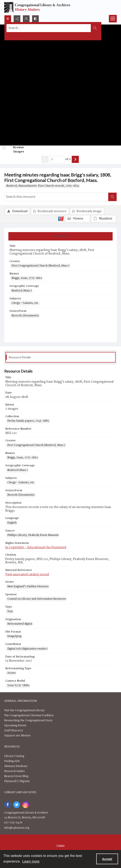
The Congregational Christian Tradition (29, 715)
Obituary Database (16, 766)
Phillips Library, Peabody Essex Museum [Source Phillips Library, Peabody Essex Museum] (33, 535)
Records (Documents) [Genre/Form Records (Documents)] (25, 316)
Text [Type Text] (10, 612)
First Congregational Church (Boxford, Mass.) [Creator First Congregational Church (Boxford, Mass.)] (40, 266)
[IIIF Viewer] (78, 219)
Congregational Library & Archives (26, 813)
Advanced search (17, 36)
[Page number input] (57, 159)
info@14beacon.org (17, 828)
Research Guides (14, 771)
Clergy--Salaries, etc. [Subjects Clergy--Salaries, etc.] (25, 303)
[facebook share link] (8, 805)
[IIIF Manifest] (104, 219)
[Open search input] (8, 19)
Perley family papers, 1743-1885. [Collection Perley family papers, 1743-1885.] (28, 421)
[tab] (60, 236)
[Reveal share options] (17, 19)
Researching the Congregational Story (28, 721)
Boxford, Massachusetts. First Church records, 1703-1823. (43, 186)
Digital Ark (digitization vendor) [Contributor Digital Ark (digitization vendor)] (27, 649)
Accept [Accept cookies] (107, 859)
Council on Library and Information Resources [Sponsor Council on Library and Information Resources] (37, 599)
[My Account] (26, 19)
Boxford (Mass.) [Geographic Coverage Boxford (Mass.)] (22, 291)
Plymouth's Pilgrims (17, 781)
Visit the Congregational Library (24, 710)
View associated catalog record (27, 574)
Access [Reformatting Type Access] (12, 673)
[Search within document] (112, 197)
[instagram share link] (26, 805)
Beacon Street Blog (16, 776)
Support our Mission (17, 736)
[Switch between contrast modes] (35, 19)
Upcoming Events (15, 726)
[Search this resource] (56, 197)
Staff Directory (14, 731)
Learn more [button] (31, 861)
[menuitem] (60, 845)
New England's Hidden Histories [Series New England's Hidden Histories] (28, 587)
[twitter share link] (17, 805)
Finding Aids (12, 761)
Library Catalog (14, 756)
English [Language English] (12, 523)
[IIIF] (61, 218)
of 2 (68, 159)
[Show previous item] (45, 159)
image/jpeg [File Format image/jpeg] (14, 636)
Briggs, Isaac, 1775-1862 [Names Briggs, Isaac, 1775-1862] (27, 278)
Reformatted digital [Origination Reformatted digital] (20, 624)
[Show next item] (75, 159)
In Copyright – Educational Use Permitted (36, 547)
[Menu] (113, 19)
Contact (60, 845)
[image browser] (16, 150)
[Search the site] (49, 28)
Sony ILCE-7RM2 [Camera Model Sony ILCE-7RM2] (18, 686)
